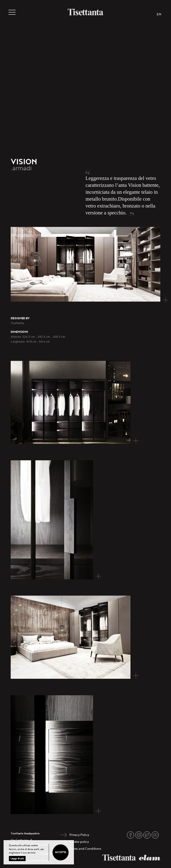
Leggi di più (17, 859)
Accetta (60, 852)
